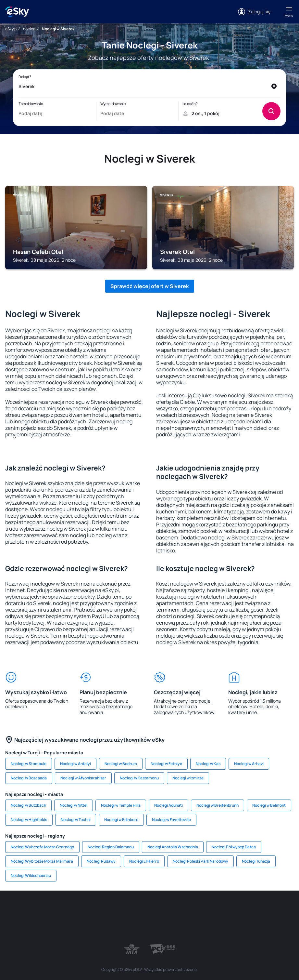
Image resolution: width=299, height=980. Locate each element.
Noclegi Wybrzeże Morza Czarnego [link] (42, 847)
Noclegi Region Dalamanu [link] (111, 847)
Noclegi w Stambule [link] (29, 764)
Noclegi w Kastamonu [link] (139, 778)
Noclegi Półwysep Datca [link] (234, 847)
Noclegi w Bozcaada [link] (29, 778)
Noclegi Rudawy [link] (101, 861)
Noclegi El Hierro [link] (144, 861)
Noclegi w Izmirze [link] (188, 778)
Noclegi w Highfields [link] (29, 820)
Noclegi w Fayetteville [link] (171, 820)
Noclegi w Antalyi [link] (75, 764)
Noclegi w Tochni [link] (76, 820)
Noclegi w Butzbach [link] (28, 805)
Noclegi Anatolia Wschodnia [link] (173, 847)
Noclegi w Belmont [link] (269, 805)
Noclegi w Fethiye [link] (166, 764)
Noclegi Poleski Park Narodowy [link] (200, 861)
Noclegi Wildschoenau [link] (31, 875)
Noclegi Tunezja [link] (256, 861)
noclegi (30, 29)
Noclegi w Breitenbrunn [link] (218, 805)
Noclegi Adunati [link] (168, 805)
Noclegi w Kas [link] (208, 764)
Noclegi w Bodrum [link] (121, 764)
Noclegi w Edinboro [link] (121, 820)
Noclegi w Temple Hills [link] (121, 805)
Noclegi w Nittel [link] (74, 805)
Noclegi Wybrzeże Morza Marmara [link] (42, 861)
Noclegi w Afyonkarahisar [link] (83, 778)
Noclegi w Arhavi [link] (249, 764)
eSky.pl (11, 29)
